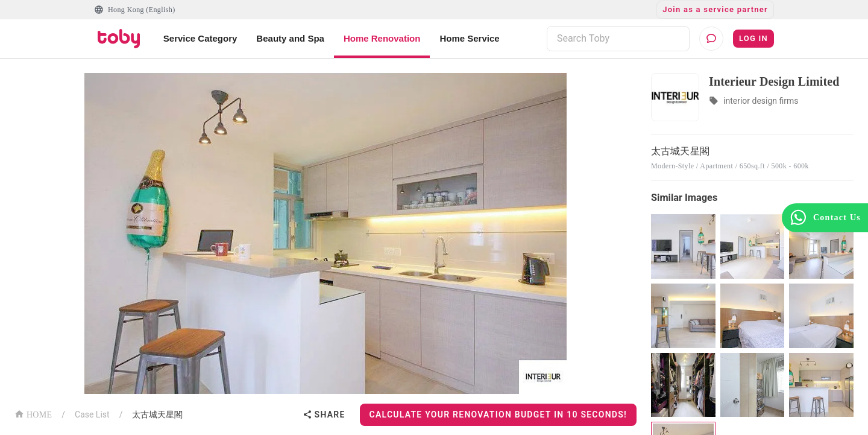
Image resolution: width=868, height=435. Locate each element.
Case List (92, 414)
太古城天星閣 (157, 414)
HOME (33, 414)
